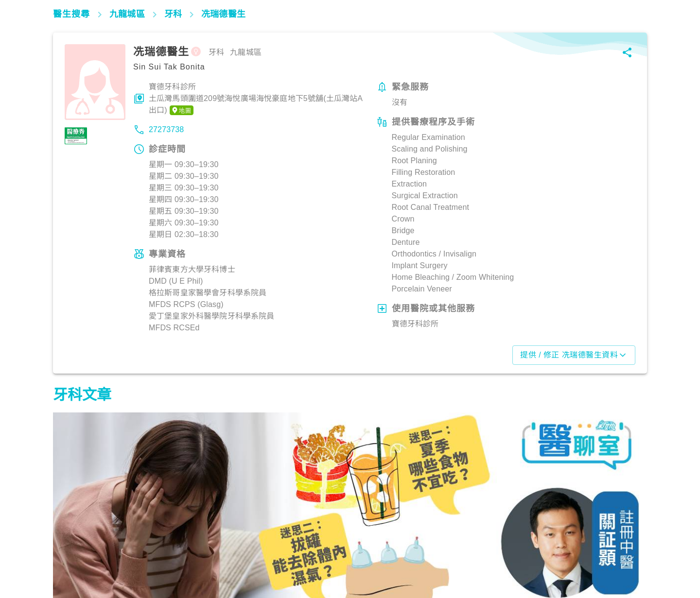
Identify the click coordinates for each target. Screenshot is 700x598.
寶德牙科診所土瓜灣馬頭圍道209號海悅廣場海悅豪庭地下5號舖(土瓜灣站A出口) (256, 99)
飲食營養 (73, 555)
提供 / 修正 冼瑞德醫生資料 (574, 355)
